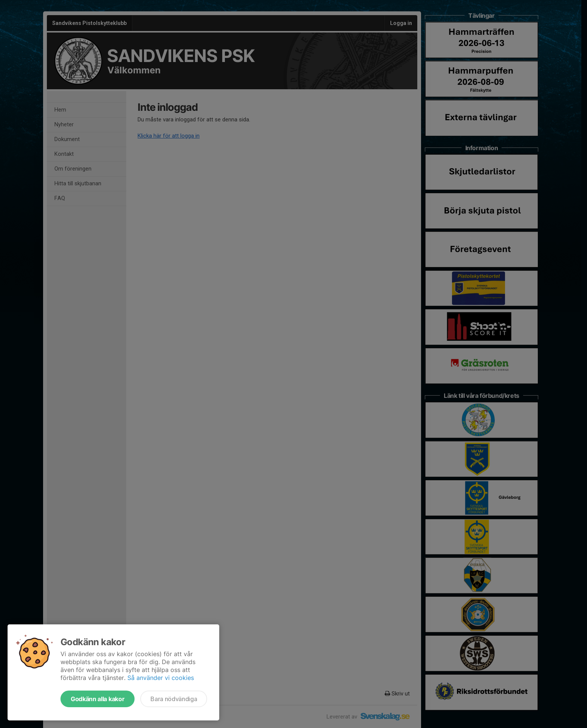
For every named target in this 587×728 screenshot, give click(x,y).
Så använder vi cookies (161, 678)
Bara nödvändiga (174, 699)
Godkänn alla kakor (98, 699)
